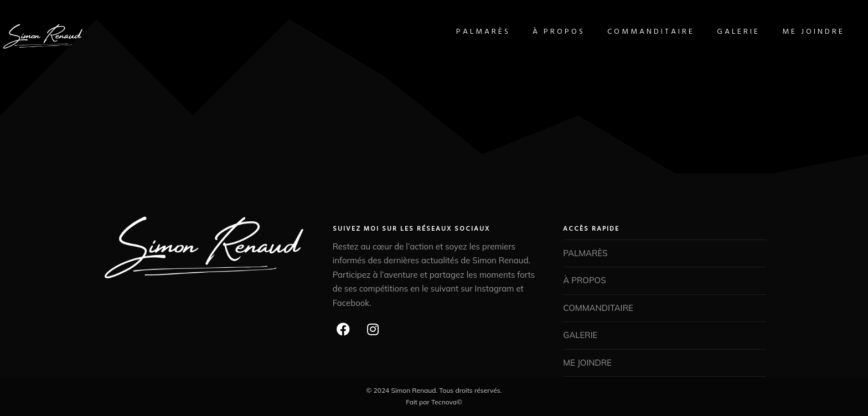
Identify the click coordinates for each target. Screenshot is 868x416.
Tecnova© (447, 402)
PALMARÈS (468, 32)
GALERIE (723, 32)
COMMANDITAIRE (635, 32)
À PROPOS (543, 32)
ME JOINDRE (798, 32)
